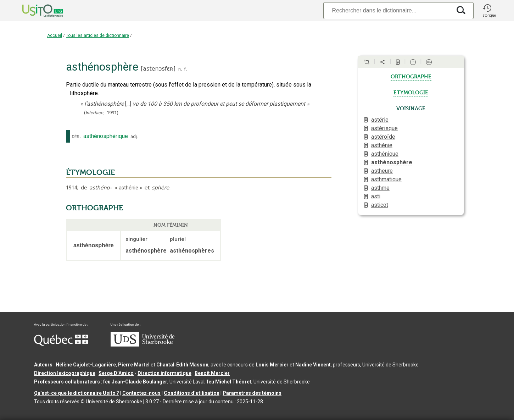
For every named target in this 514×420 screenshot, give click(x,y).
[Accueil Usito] (35, 11)
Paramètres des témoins (252, 393)
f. (185, 69)
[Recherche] (387, 10)
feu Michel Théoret (229, 382)
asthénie (382, 145)
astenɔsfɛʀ (158, 69)
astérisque (384, 128)
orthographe (411, 76)
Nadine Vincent (313, 365)
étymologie (411, 92)
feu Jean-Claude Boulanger (135, 382)
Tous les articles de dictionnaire (97, 35)
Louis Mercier (272, 365)
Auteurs (43, 365)
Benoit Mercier (212, 373)
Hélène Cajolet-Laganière (86, 365)
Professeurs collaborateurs (67, 382)
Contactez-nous (141, 393)
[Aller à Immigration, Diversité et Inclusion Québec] (61, 344)
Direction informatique (164, 373)
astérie (380, 120)
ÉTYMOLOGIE (90, 172)
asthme (380, 188)
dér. (76, 136)
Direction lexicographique (65, 373)
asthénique (385, 154)
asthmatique (386, 179)
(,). (102, 113)
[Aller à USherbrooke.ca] (143, 345)
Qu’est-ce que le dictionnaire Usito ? (77, 393)
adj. (134, 136)
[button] (487, 11)
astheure (382, 171)
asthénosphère (392, 162)
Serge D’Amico (116, 373)
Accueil (55, 35)
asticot (380, 205)
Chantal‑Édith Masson (182, 365)
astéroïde (383, 137)
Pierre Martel (134, 365)
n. (180, 69)
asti (376, 196)
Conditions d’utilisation (192, 393)
